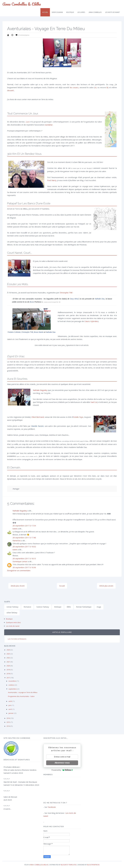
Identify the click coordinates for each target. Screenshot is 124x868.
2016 (8, 718)
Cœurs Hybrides (91, 321)
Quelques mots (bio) (13, 622)
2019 (8, 670)
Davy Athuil (74, 299)
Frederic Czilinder (14, 332)
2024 (8, 650)
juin (10, 705)
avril (10, 709)
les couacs (74, 87)
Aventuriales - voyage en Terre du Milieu (23, 692)
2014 (8, 726)
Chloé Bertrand (38, 417)
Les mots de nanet (13, 626)
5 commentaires (24, 35)
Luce (28, 122)
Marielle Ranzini (37, 426)
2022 (8, 658)
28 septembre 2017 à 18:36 (24, 567)
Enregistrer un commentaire (19, 570)
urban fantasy (12, 613)
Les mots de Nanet (113, 12)
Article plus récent (18, 586)
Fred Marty (52, 180)
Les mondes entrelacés (17, 639)
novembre (12, 681)
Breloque (58, 607)
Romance (27, 607)
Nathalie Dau (100, 299)
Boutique (70, 12)
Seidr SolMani (57, 12)
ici (96, 87)
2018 (8, 674)
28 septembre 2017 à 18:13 (24, 558)
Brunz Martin (39, 332)
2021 (8, 662)
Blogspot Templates (69, 865)
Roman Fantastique (84, 607)
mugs (99, 607)
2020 (8, 666)
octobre (11, 685)
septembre (13, 689)
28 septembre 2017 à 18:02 (24, 547)
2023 (8, 654)
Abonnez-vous (62, 763)
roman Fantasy (12, 607)
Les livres (81, 12)
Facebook (52, 807)
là (107, 87)
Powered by (62, 770)
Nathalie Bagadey (40, 390)
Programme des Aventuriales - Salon (21, 696)
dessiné (10, 90)
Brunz (32, 302)
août (10, 701)
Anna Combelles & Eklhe (22, 4)
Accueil (45, 12)
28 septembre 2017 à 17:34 (24, 526)
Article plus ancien (106, 586)
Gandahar (49, 125)
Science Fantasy (43, 607)
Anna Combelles (95, 12)
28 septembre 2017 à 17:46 (24, 538)
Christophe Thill (66, 293)
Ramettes (17, 541)
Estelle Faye (78, 417)
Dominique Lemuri (20, 561)
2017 (8, 678)
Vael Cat (94, 402)
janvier (11, 713)
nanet (15, 529)
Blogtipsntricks (93, 865)
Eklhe (69, 607)
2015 (8, 722)
